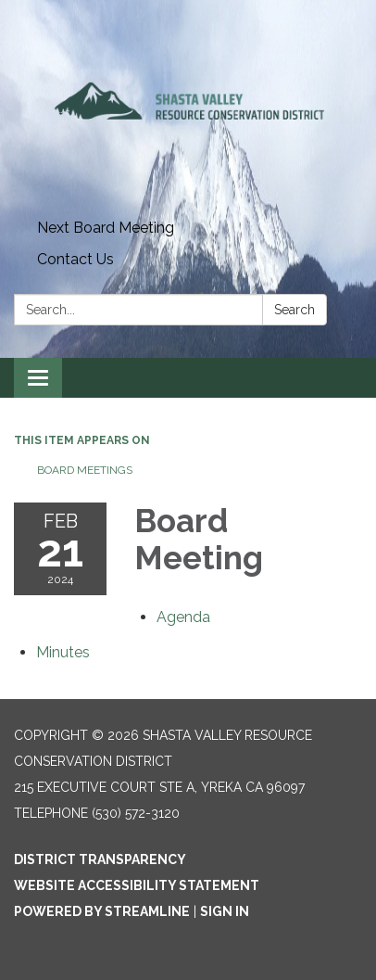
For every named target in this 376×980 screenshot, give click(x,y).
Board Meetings (85, 470)
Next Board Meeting (106, 228)
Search (295, 310)
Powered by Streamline (102, 911)
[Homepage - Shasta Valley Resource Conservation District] (188, 106)
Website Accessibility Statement (137, 885)
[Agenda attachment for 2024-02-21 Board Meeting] (183, 617)
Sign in (225, 911)
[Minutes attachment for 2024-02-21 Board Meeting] (63, 652)
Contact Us (75, 259)
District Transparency (100, 859)
